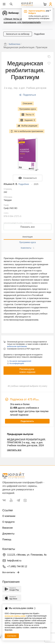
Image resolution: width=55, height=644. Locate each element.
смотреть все (14, 450)
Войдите (32, 13)
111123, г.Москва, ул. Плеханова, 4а (27, 555)
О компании (9, 516)
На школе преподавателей (20, 361)
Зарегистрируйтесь (37, 11)
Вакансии (8, 528)
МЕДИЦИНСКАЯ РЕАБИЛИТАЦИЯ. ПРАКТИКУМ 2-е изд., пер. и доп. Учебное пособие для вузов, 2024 (26, 442)
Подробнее (39, 34)
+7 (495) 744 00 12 (17, 566)
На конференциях (17, 363)
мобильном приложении (17, 346)
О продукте (9, 522)
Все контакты (11, 572)
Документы (8, 534)
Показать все (28, 227)
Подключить (27, 421)
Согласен (12, 636)
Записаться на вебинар (18, 34)
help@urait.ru (14, 561)
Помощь (7, 539)
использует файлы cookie (15, 616)
